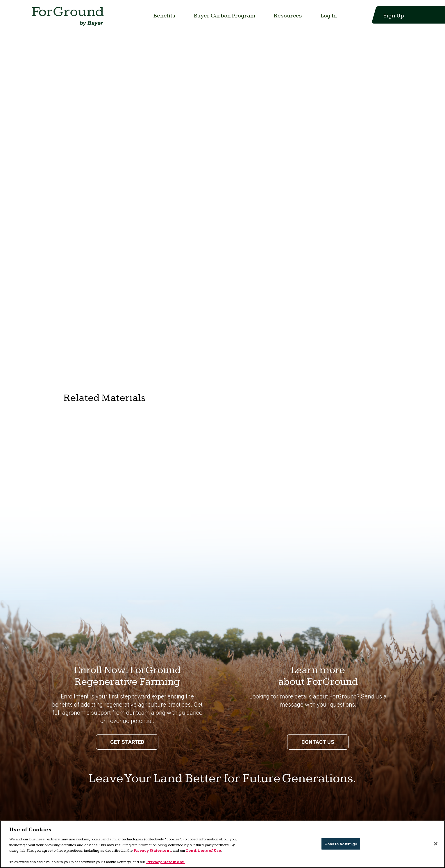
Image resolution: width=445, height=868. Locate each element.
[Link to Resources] (288, 16)
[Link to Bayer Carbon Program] (225, 16)
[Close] (436, 844)
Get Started (127, 742)
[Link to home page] (69, 18)
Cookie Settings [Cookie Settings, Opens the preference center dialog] (341, 844)
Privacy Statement (152, 851)
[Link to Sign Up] (390, 16)
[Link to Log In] (329, 16)
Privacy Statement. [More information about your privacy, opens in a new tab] (166, 862)
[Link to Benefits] (164, 16)
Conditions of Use (203, 851)
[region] (222, 844)
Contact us (318, 742)
